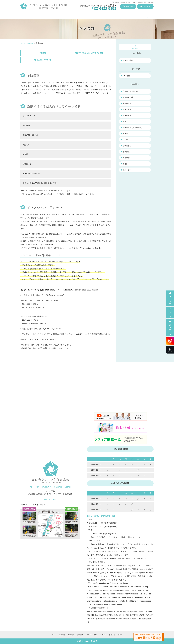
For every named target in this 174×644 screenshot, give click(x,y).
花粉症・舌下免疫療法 (132, 92)
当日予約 (145, 6)
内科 (125, 122)
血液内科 (126, 135)
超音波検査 (127, 147)
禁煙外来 (126, 165)
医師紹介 (42, 16)
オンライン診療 (170, 328)
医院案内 (59, 16)
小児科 (126, 141)
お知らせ (132, 16)
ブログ (147, 16)
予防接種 (43, 53)
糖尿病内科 (127, 116)
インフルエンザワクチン (43, 60)
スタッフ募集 (170, 298)
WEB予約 (128, 6)
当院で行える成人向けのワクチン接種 (89, 53)
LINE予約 (127, 76)
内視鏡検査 (127, 104)
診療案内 (76, 16)
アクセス (115, 16)
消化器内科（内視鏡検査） (133, 128)
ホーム (27, 16)
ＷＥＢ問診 (170, 312)
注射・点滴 (127, 171)
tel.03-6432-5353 (50, 499)
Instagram (135, 47)
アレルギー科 (128, 98)
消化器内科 (127, 110)
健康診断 (126, 159)
